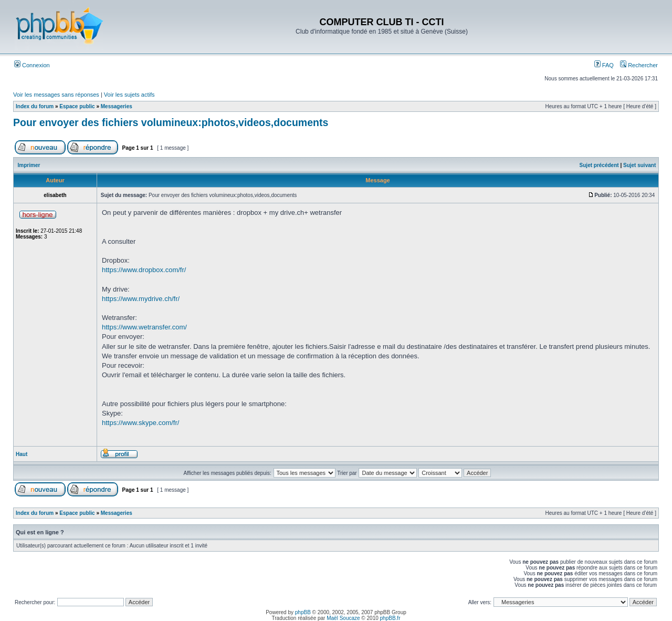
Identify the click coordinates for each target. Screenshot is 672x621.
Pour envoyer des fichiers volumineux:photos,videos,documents (171, 122)
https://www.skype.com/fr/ (140, 423)
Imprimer (29, 165)
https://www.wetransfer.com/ (144, 327)
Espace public (77, 106)
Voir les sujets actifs (129, 95)
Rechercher (639, 65)
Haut (22, 454)
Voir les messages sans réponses (56, 95)
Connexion (32, 65)
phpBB (303, 612)
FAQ (604, 65)
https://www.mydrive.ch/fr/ (141, 299)
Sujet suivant (639, 165)
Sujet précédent (599, 165)
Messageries (117, 106)
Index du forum (35, 106)
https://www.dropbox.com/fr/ (144, 270)
